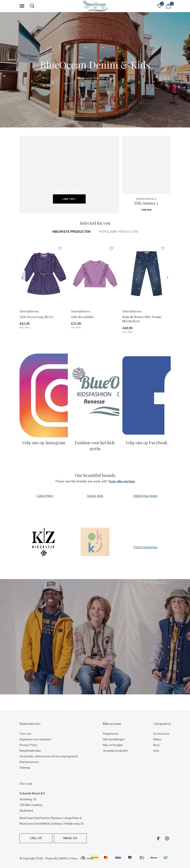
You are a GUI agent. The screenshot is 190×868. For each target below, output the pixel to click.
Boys (157, 745)
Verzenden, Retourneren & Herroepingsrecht (49, 756)
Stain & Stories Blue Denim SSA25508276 (142, 319)
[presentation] (22, 278)
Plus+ (74, 858)
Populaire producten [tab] (118, 232)
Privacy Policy (29, 745)
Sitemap (25, 768)
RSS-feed (87, 858)
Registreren (111, 734)
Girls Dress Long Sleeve (37, 317)
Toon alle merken (122, 481)
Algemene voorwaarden (35, 739)
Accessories (161, 734)
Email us (70, 838)
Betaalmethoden (30, 751)
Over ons (25, 734)
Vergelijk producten (115, 751)
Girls (156, 751)
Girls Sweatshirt (82, 317)
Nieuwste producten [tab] (71, 232)
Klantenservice (29, 762)
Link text (69, 199)
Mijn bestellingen (114, 739)
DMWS (63, 858)
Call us (36, 838)
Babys (157, 739)
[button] (23, 6)
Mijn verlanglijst (113, 745)
